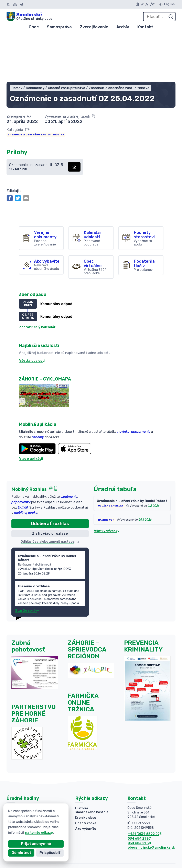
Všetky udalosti (32, 313)
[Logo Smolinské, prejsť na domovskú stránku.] (29, 17)
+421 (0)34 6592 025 (145, 786)
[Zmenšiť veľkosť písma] (142, 4)
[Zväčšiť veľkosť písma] (152, 4)
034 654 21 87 (139, 791)
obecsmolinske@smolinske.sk (151, 800)
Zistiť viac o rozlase (50, 486)
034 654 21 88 (139, 795)
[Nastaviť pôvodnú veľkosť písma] (147, 4)
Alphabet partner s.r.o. (157, 846)
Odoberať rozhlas (50, 476)
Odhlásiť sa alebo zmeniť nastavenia (50, 494)
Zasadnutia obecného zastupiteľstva (36, 87)
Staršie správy (27, 563)
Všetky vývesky (107, 483)
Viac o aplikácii (31, 411)
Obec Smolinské (162, 852)
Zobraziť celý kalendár (37, 280)
